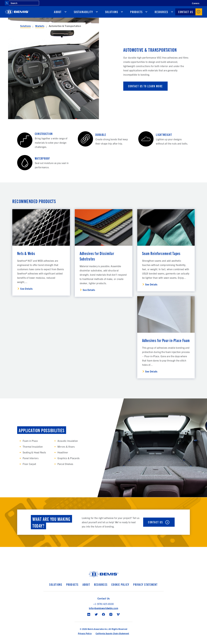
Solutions (112, 12)
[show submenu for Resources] (172, 12)
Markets (40, 26)
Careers (196, 3)
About (58, 12)
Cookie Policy (120, 584)
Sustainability (84, 12)
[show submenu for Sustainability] (97, 12)
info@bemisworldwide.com (103, 608)
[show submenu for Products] (146, 12)
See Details (26, 289)
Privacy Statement (145, 584)
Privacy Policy (85, 633)
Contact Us (186, 12)
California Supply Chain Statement (112, 633)
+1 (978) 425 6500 (103, 604)
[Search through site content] (24, 3)
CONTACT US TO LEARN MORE (145, 86)
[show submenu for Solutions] (122, 12)
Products (136, 12)
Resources (161, 12)
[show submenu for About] (66, 12)
